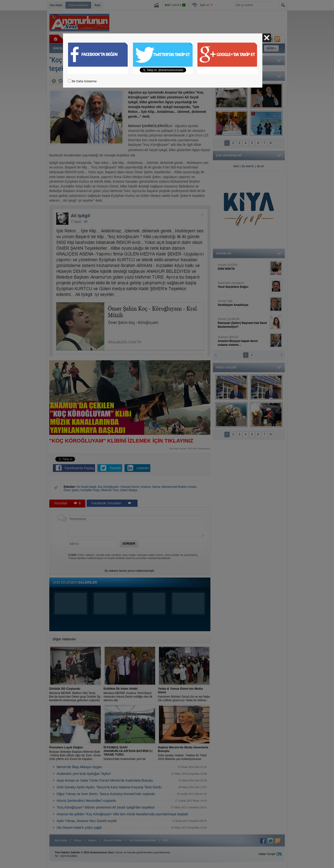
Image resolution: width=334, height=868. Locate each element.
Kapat (267, 38)
